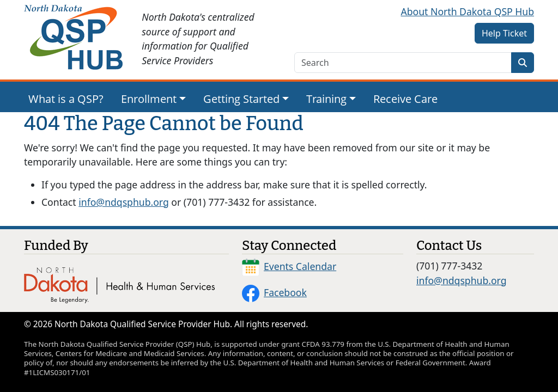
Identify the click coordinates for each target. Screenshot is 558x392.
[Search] (523, 63)
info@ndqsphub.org (124, 202)
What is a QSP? (66, 99)
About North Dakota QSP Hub (468, 11)
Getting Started (241, 99)
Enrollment (149, 99)
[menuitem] (66, 99)
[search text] (403, 63)
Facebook (274, 292)
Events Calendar (289, 266)
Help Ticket (504, 33)
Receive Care (405, 99)
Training (326, 99)
